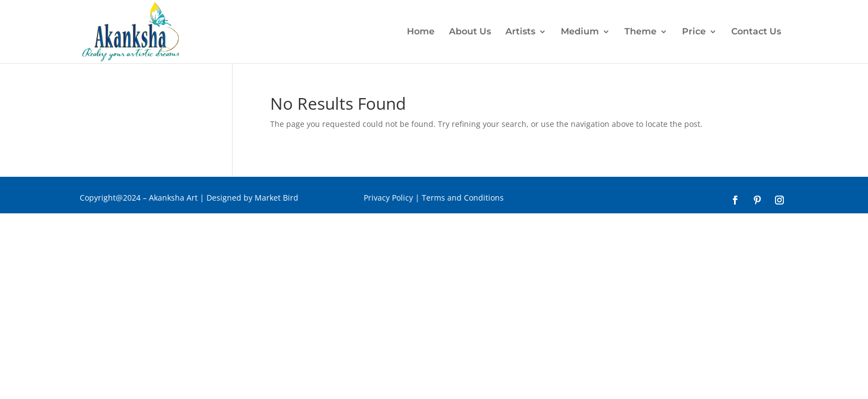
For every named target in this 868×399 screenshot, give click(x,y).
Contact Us (756, 32)
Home (421, 32)
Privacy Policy (388, 198)
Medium (580, 32)
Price (694, 32)
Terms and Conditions (463, 198)
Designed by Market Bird (254, 198)
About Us (470, 32)
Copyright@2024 (110, 198)
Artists (520, 32)
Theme (640, 32)
